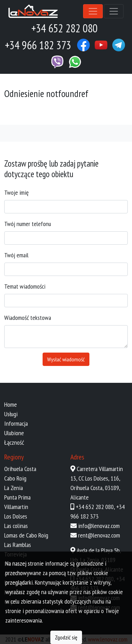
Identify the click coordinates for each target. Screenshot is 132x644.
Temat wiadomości (25, 286)
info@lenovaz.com (99, 526)
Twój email (16, 255)
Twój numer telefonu (28, 224)
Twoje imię (16, 192)
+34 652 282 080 (95, 507)
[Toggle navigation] (93, 11)
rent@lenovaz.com (99, 535)
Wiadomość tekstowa (28, 318)
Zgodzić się (66, 637)
